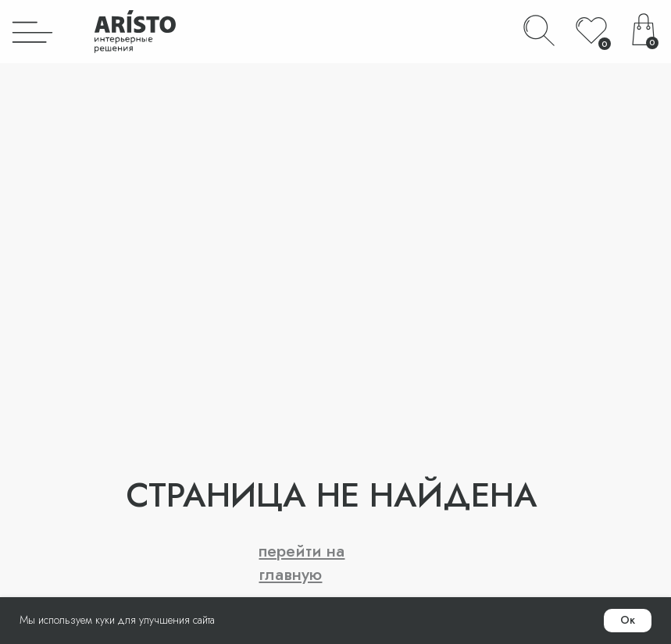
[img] (33, 31)
